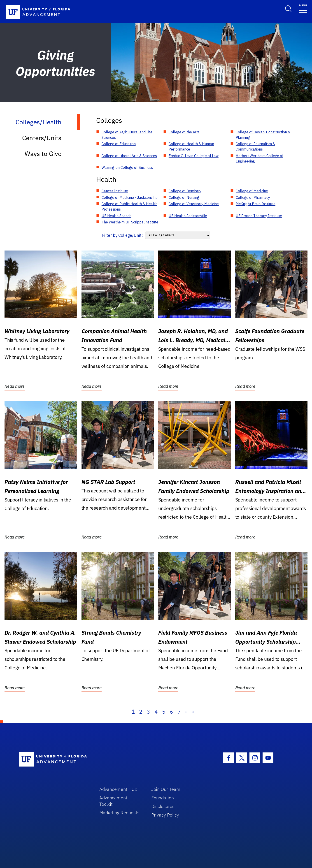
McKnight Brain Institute (256, 204)
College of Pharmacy (253, 197)
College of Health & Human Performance (191, 146)
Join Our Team (166, 789)
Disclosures (163, 806)
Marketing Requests (119, 813)
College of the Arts (184, 132)
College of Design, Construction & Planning (263, 135)
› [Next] (186, 712)
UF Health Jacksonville (188, 216)
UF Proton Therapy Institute (259, 216)
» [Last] (193, 712)
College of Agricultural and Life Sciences (127, 135)
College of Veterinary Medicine (194, 204)
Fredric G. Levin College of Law (194, 156)
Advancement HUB (118, 789)
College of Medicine (252, 191)
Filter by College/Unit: (122, 235)
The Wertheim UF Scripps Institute (130, 222)
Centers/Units (42, 138)
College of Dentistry (185, 191)
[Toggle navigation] (303, 8)
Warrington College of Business (127, 167)
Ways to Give (43, 154)
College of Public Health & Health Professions (129, 207)
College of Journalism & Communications (255, 146)
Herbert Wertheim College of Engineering (260, 158)
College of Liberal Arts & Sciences (129, 156)
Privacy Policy (165, 815)
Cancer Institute (115, 191)
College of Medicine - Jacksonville (130, 197)
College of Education (119, 144)
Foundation (163, 798)
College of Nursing (184, 197)
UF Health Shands (116, 216)
